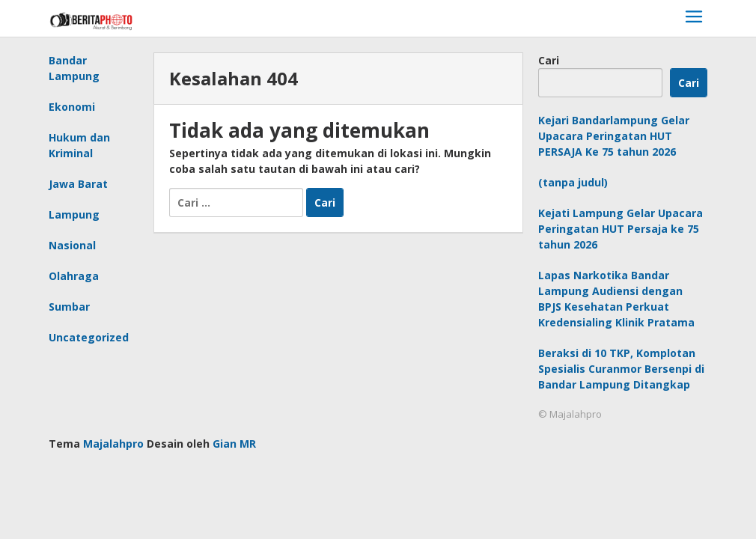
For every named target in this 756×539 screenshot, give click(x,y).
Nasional (72, 245)
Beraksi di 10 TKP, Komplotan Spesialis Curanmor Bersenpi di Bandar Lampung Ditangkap (621, 369)
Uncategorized (89, 337)
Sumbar (69, 307)
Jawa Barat (78, 184)
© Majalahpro (570, 414)
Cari (549, 60)
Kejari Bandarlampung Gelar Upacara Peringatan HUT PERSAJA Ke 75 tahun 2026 (614, 136)
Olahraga (74, 276)
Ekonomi (72, 107)
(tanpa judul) (573, 182)
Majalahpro (113, 444)
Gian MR (234, 444)
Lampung (74, 214)
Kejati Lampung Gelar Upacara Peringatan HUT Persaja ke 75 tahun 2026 (621, 229)
